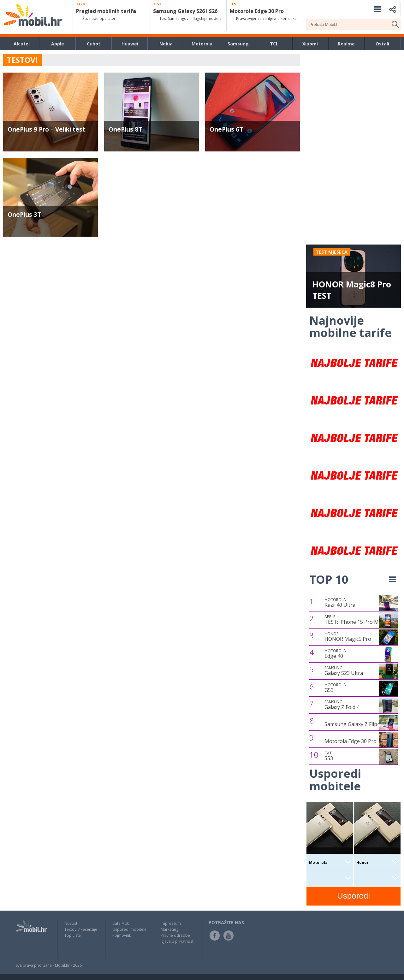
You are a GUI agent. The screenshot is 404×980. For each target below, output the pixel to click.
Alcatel (22, 44)
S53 (329, 756)
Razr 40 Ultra (340, 603)
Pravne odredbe (175, 935)
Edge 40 (335, 654)
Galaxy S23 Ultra (344, 671)
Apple (58, 44)
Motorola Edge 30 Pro (351, 741)
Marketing (169, 929)
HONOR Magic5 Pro (348, 637)
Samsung (238, 44)
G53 (335, 688)
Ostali (382, 44)
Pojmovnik (122, 935)
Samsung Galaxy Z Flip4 (352, 724)
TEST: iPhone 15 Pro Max (354, 620)
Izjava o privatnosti (178, 941)
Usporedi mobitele (129, 929)
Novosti (71, 923)
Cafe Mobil (122, 923)
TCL (274, 44)
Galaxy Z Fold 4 (342, 705)
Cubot (94, 44)
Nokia (166, 44)
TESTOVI (22, 60)
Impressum (171, 923)
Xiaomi (310, 44)
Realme (346, 44)
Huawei (130, 44)
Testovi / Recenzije (81, 929)
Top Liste (73, 935)
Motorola (202, 44)
